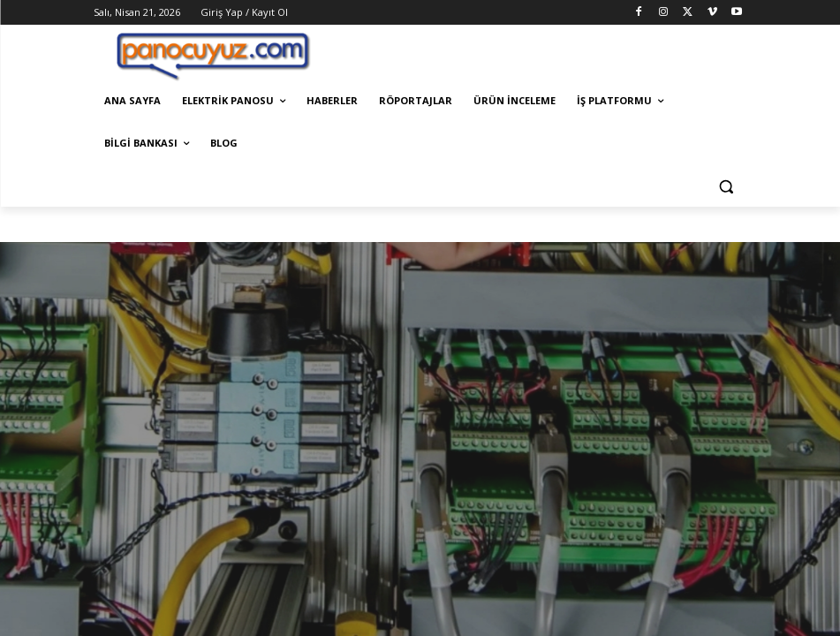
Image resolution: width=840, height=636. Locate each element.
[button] (726, 186)
